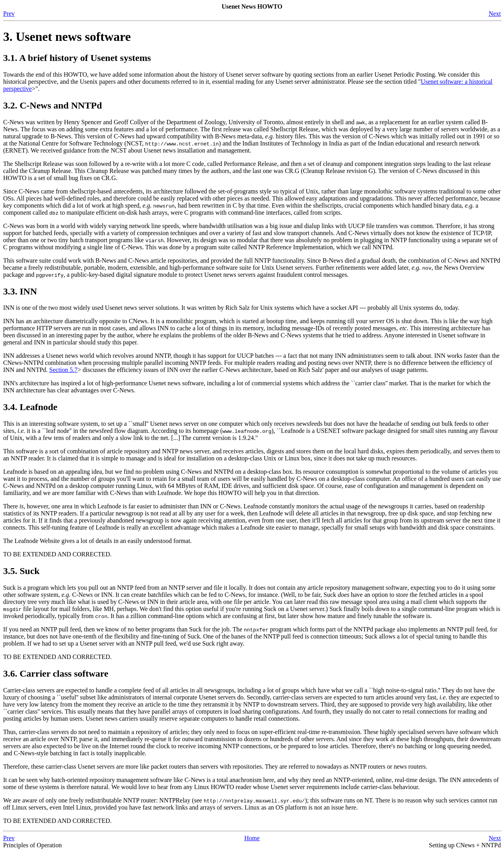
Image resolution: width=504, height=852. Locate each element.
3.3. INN (20, 291)
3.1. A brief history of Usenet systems (77, 58)
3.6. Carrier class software (56, 674)
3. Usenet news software (67, 37)
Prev (9, 14)
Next (495, 14)
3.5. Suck (21, 571)
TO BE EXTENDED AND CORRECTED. (57, 554)
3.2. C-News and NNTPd (52, 105)
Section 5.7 (63, 370)
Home (252, 838)
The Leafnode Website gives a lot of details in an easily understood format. (97, 541)
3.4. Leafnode (30, 407)
